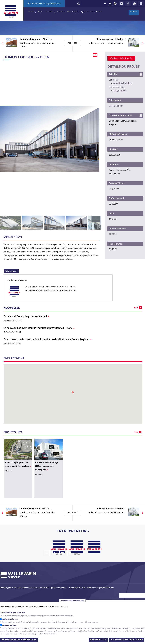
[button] (73, 393)
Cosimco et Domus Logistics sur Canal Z (26, 316)
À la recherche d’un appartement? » (44, 3)
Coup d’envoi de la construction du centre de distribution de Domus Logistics (48, 339)
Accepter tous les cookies (127, 640)
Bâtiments (114, 80)
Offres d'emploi (72, 12)
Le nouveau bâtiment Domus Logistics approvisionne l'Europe (39, 328)
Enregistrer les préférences (19, 640)
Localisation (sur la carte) (121, 115)
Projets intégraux (117, 87)
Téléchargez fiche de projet (121, 58)
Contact (99, 12)
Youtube (135, 4)
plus (136, 307)
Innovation (50, 12)
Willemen (11, 11)
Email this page (95, 55)
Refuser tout (98, 640)
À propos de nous (87, 12)
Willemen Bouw (12, 271)
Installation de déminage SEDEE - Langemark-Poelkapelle (47, 466)
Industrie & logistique (122, 83)
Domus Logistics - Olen (26, 57)
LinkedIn (121, 4)
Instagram (141, 4)
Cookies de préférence (10, 619)
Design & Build (119, 91)
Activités (31, 12)
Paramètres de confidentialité (72, 601)
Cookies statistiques (9, 625)
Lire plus (64, 606)
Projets (40, 12)
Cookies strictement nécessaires (14, 613)
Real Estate (134, 12)
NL (105, 4)
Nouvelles (60, 12)
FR (110, 4)
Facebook (128, 4)
